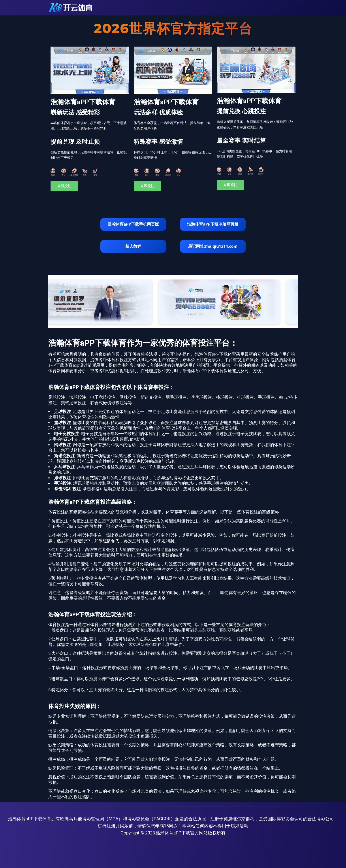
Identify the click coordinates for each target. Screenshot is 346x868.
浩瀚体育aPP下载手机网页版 (133, 224)
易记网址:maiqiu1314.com (213, 246)
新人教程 (133, 246)
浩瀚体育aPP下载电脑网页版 (213, 224)
